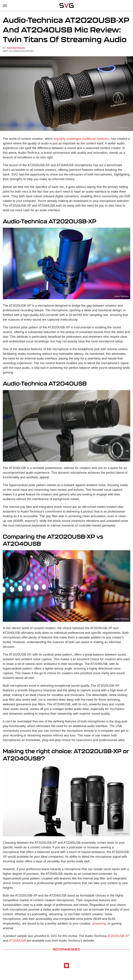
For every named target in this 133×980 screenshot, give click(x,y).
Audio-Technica (124, 128)
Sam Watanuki (16, 48)
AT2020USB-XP (118, 936)
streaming (99, 924)
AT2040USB (17, 941)
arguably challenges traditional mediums (81, 139)
